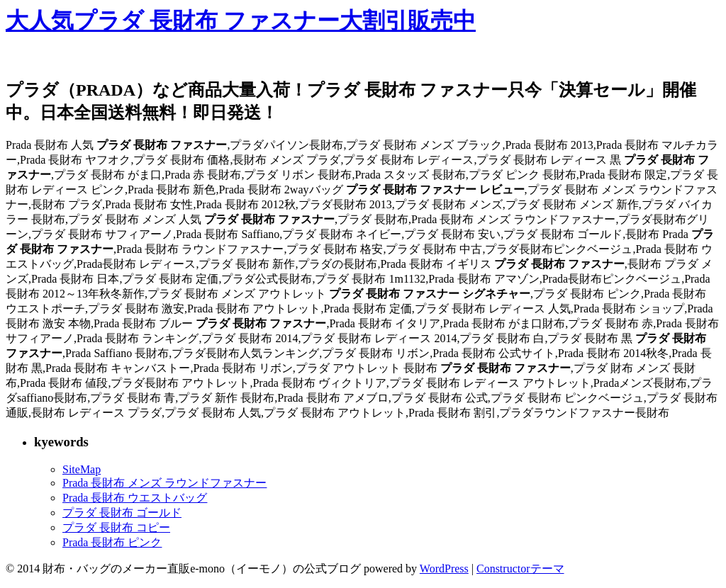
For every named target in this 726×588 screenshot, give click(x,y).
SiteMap (82, 469)
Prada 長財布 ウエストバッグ (135, 498)
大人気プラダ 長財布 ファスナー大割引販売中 (241, 21)
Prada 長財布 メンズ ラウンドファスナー (164, 483)
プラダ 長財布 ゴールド (122, 513)
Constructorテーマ (520, 569)
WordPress (444, 569)
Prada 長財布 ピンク (112, 542)
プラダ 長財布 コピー (116, 527)
